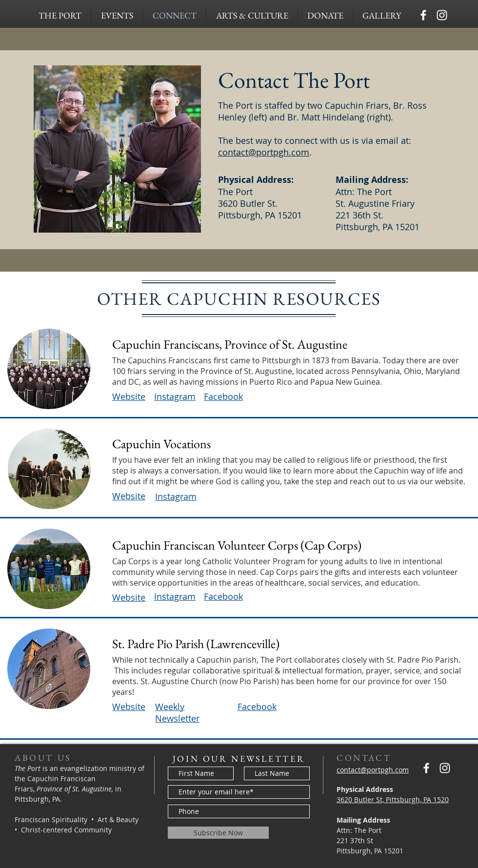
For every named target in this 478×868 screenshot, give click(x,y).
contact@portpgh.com (264, 152)
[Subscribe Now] (218, 833)
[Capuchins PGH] (423, 15)
